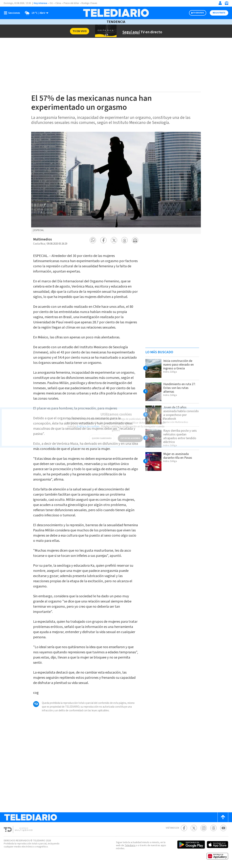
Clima (58, 3)
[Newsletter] (226, 4)
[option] (116, 183)
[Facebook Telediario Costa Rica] (184, 828)
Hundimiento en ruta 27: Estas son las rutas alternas (179, 388)
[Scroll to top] (223, 817)
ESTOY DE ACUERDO (130, 436)
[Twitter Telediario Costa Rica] (194, 828)
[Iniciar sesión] (220, 3)
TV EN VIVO (198, 13)
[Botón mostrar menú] (13, 13)
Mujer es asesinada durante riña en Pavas (178, 456)
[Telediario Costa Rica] (116, 13)
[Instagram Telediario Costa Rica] (204, 828)
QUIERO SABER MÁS (102, 436)
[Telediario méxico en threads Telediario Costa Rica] (213, 828)
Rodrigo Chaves (89, 3)
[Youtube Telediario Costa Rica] (223, 828)
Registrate (219, 13)
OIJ (51, 3)
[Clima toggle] (35, 13)
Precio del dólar (71, 3)
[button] (93, 240)
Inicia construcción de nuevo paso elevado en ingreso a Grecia (178, 365)
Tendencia (116, 22)
